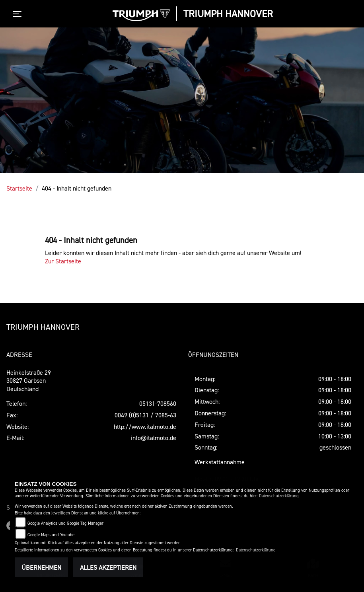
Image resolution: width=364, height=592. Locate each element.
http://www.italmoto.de (145, 426)
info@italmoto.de (154, 438)
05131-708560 (158, 403)
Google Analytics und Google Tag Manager (65, 523)
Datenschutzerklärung (279, 496)
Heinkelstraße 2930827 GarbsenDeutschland (29, 381)
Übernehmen (41, 567)
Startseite (19, 188)
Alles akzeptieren (108, 567)
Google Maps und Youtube (51, 535)
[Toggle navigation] (19, 14)
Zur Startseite (63, 261)
